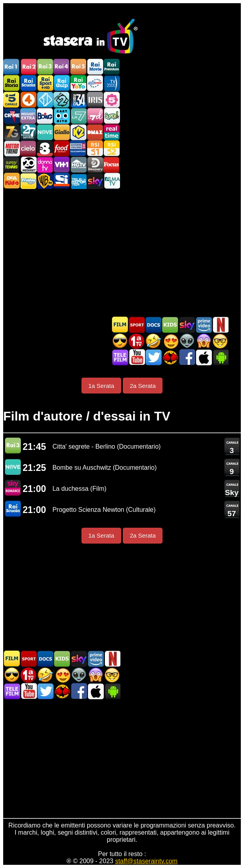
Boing (45, 116)
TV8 (45, 148)
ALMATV (112, 181)
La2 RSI (112, 148)
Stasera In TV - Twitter (153, 357)
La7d (95, 116)
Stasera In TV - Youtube (137, 357)
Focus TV (112, 165)
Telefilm (120, 357)
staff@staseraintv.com (146, 861)
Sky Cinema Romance (13, 488)
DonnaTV (45, 165)
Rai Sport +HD (45, 83)
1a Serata (101, 386)
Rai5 (78, 67)
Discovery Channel (95, 165)
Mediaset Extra (28, 116)
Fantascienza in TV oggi (187, 341)
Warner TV (45, 181)
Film (120, 325)
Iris (95, 99)
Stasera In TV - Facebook (187, 357)
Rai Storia (12, 83)
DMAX (95, 132)
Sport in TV (137, 325)
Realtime (112, 132)
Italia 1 (45, 99)
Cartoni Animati (170, 325)
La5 (112, 99)
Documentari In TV (153, 325)
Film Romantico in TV (170, 341)
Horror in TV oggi (203, 341)
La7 (78, 116)
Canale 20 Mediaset (28, 165)
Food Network (62, 148)
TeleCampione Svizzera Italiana (78, 148)
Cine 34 (78, 99)
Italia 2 (62, 99)
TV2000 (112, 83)
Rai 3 (13, 446)
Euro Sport (95, 83)
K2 (78, 132)
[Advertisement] (122, 253)
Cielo (28, 148)
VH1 (62, 165)
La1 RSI (95, 148)
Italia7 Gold (12, 132)
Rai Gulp (62, 83)
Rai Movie (95, 67)
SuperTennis (12, 165)
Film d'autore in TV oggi (220, 341)
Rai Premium (112, 67)
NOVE (45, 132)
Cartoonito (62, 116)
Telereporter (78, 181)
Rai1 (12, 67)
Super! (112, 116)
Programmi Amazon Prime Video (203, 325)
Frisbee (28, 181)
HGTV (78, 165)
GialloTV (62, 132)
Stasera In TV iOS (203, 357)
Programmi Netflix (220, 325)
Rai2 (28, 67)
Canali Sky (95, 181)
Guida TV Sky (187, 325)
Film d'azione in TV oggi (120, 341)
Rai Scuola (28, 83)
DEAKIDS (12, 181)
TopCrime (12, 116)
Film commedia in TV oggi (153, 341)
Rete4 (28, 99)
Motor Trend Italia (12, 148)
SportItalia (62, 181)
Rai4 (62, 67)
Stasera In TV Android (220, 357)
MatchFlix (170, 357)
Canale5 (12, 99)
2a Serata (143, 386)
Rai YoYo (78, 83)
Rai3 (45, 67)
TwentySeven (28, 132)
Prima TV (137, 341)
